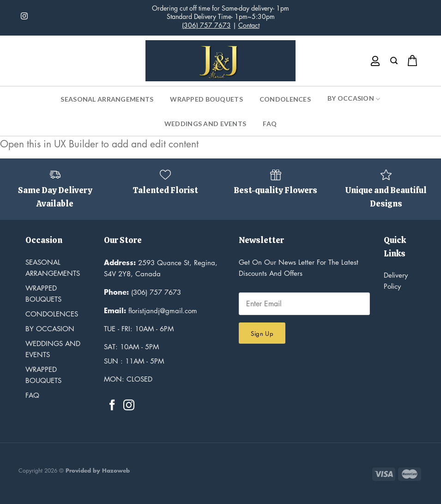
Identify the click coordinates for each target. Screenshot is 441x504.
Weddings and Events (205, 124)
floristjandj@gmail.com (151, 310)
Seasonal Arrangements (107, 99)
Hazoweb (116, 471)
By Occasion (354, 99)
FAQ (270, 124)
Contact (249, 25)
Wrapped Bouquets (206, 99)
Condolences (285, 99)
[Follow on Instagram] (24, 16)
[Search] (394, 61)
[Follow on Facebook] (112, 406)
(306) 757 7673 (206, 25)
